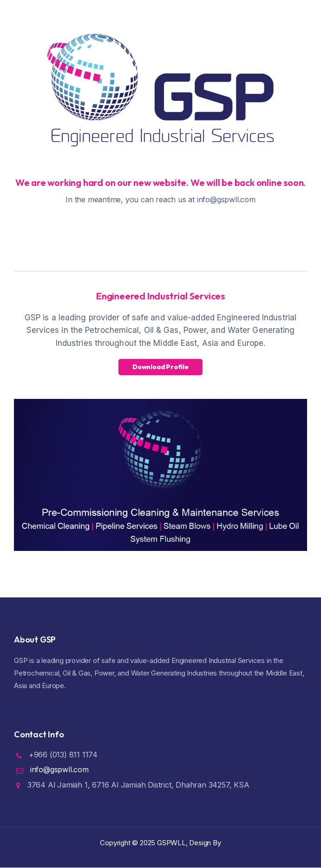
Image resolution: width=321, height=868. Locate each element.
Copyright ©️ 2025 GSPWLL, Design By (160, 843)
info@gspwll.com (59, 769)
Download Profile (160, 367)
